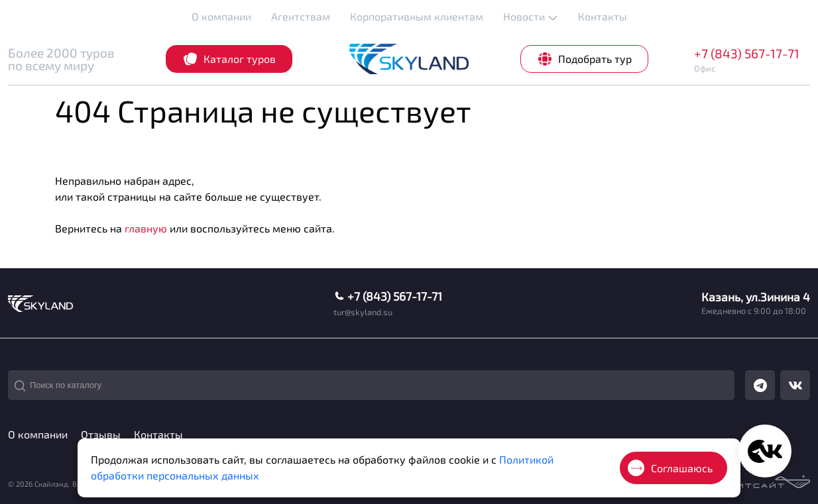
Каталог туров (229, 59)
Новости (531, 17)
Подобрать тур (584, 59)
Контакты (603, 16)
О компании (221, 16)
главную (146, 228)
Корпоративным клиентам (417, 16)
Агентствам (301, 16)
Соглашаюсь (670, 468)
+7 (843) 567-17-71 (747, 53)
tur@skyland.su (363, 312)
